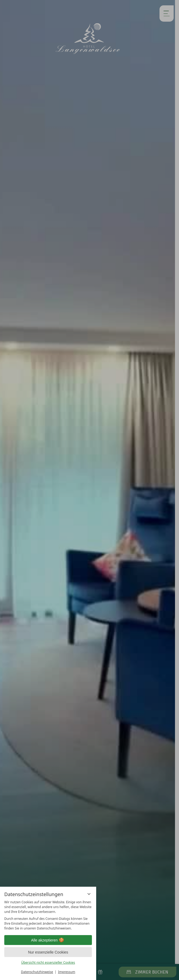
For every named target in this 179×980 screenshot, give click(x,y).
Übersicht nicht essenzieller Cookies (48, 962)
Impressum (67, 972)
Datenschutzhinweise (37, 972)
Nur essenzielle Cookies (48, 952)
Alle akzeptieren (48, 940)
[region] (48, 915)
